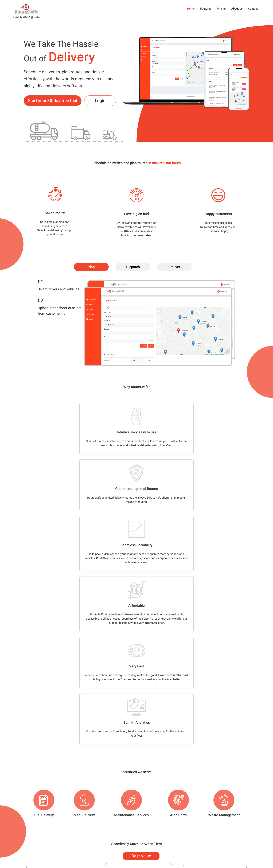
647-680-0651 (24, 847)
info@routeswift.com (28, 854)
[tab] (91, 267)
